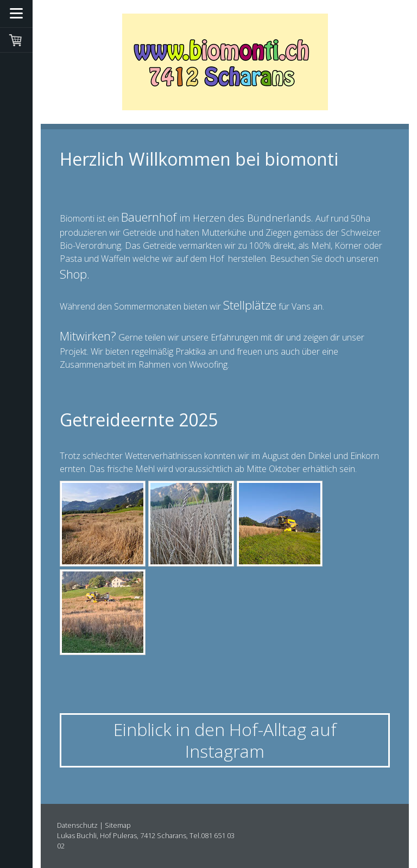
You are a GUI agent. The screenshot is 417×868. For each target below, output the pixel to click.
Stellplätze (250, 305)
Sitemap (118, 825)
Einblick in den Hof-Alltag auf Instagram (225, 740)
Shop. (76, 274)
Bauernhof (149, 217)
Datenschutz (77, 825)
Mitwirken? (88, 336)
